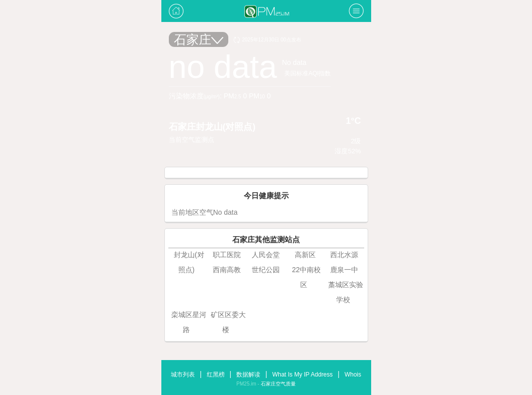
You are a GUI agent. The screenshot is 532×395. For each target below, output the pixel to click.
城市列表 (183, 375)
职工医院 (227, 255)
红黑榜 (216, 375)
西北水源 (344, 255)
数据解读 (248, 375)
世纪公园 (266, 270)
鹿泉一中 (344, 270)
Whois (353, 375)
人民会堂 (266, 255)
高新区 (305, 255)
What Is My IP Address (302, 375)
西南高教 (227, 270)
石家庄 (199, 39)
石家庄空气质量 (278, 384)
